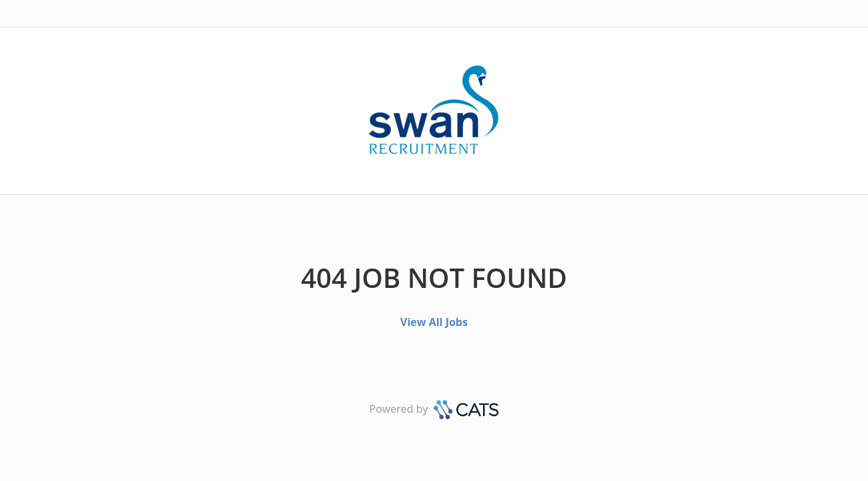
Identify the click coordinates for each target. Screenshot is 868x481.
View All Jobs (434, 322)
